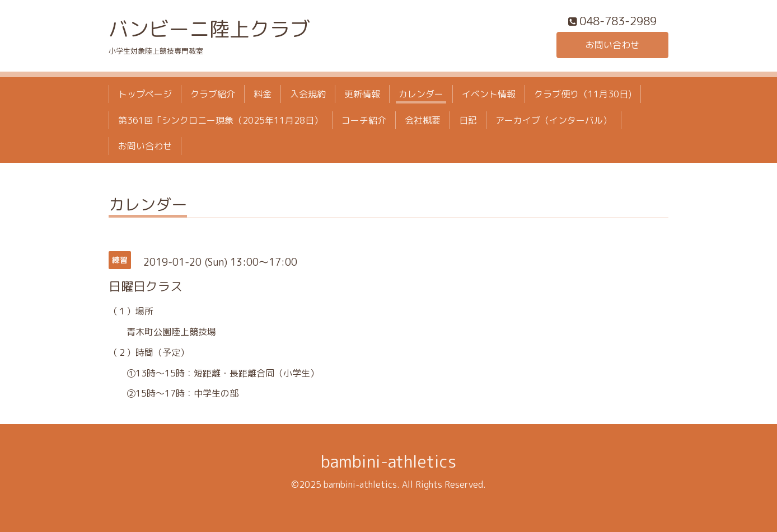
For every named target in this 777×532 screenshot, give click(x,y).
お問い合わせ (612, 45)
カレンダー (421, 94)
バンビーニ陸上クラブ (209, 29)
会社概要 (423, 120)
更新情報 (362, 94)
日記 (468, 120)
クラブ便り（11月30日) (583, 94)
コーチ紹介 (364, 120)
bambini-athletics (388, 462)
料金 (263, 94)
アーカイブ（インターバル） (554, 120)
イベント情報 (489, 94)
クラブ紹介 (213, 94)
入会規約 (308, 94)
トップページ (145, 94)
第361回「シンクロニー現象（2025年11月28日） (221, 120)
